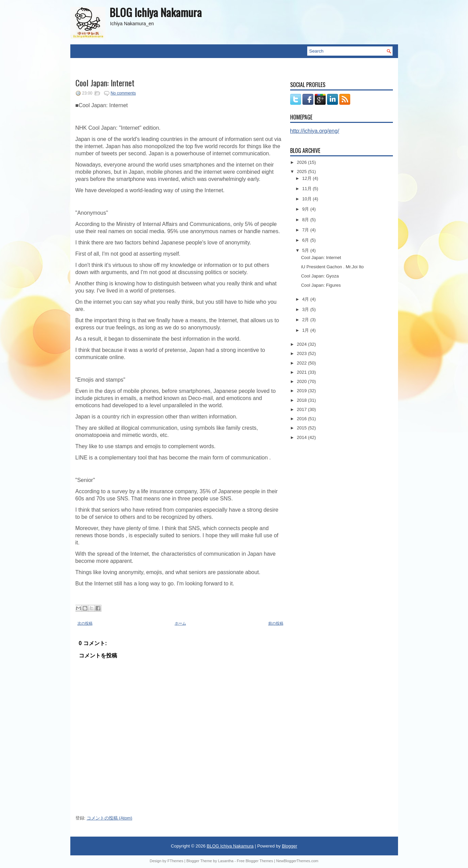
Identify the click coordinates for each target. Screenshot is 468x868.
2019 (303, 391)
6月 (306, 240)
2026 (303, 162)
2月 (306, 320)
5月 (306, 250)
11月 (307, 189)
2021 (303, 372)
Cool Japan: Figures (321, 285)
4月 (306, 299)
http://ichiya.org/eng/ (315, 131)
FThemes (175, 861)
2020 (303, 381)
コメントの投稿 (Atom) (110, 818)
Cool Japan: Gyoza (320, 276)
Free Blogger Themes (255, 861)
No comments (123, 93)
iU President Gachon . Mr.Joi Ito (332, 267)
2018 (303, 400)
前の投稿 (276, 623)
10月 (307, 199)
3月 (306, 309)
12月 (307, 178)
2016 (303, 419)
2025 (303, 172)
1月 (306, 330)
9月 (306, 209)
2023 (303, 353)
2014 (303, 437)
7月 (306, 230)
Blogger (290, 846)
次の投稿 (85, 623)
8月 (306, 220)
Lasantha (226, 861)
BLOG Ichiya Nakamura (156, 12)
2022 (303, 363)
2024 (303, 344)
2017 (303, 409)
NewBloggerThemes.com (297, 861)
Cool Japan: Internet (105, 83)
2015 (303, 428)
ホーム (180, 623)
